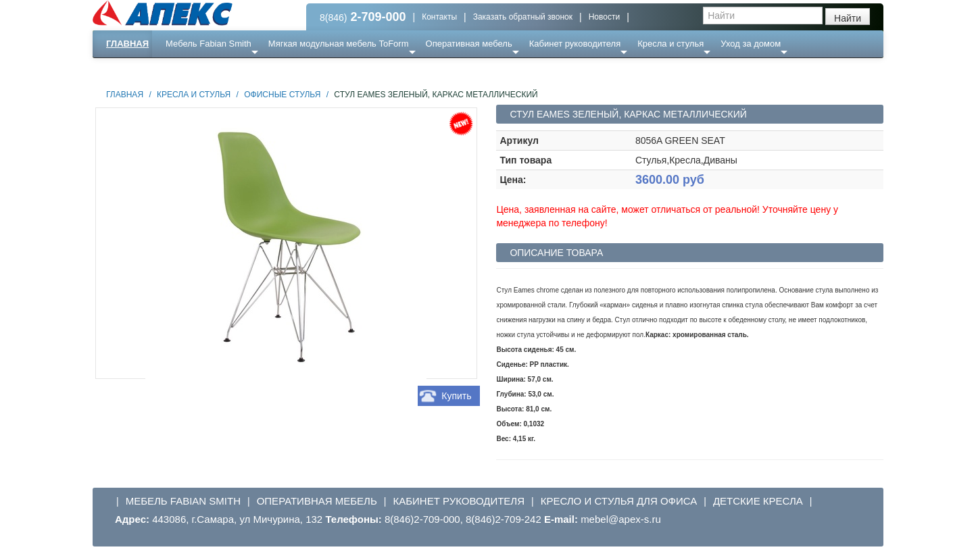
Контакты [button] (439, 17)
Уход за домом (751, 44)
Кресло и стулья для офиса (619, 501)
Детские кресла (758, 501)
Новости (604, 17)
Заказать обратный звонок (523, 17)
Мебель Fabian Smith (209, 44)
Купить (456, 396)
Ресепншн (239, 71)
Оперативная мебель (469, 44)
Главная (127, 44)
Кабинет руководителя (575, 44)
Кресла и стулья (670, 44)
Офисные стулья (282, 95)
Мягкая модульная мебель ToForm (339, 44)
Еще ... (188, 71)
